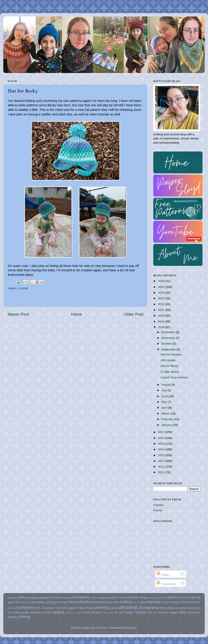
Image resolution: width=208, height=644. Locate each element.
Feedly (158, 510)
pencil (114, 608)
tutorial (140, 612)
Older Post (134, 314)
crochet (23, 288)
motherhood (26, 607)
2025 (162, 287)
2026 (162, 281)
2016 (162, 438)
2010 (162, 472)
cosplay (101, 598)
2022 (162, 304)
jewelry (109, 602)
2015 (162, 444)
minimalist (185, 602)
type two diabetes (158, 613)
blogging (33, 598)
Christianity (81, 597)
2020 (162, 316)
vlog (182, 612)
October (167, 344)
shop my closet (74, 613)
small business (93, 612)
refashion (36, 612)
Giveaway (38, 602)
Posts (162, 575)
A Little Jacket (170, 372)
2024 (162, 293)
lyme (143, 602)
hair (65, 602)
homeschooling (80, 602)
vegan (174, 612)
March (166, 413)
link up (136, 602)
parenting (102, 607)
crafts (122, 598)
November (169, 338)
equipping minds (158, 598)
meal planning (170, 602)
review (48, 612)
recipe (25, 612)
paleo (73, 608)
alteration (12, 598)
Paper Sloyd (85, 608)
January (167, 425)
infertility (98, 602)
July (164, 390)
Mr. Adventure (46, 608)
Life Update (168, 360)
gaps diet (14, 602)
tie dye (119, 612)
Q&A (10, 613)
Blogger (132, 628)
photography (149, 607)
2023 (162, 298)
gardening (26, 602)
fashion (173, 597)
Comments (166, 584)
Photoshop (167, 608)
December (169, 332)
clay (94, 598)
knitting (126, 602)
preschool (195, 608)
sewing (59, 612)
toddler (129, 612)
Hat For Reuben (171, 354)
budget (44, 598)
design (144, 598)
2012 (162, 461)
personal (128, 607)
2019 (162, 321)
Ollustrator (102, 628)
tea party (109, 613)
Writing (25, 617)
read (17, 612)
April (165, 408)
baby (22, 597)
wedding (13, 617)
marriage (154, 602)
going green (53, 602)
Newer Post (18, 314)
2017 (162, 432)
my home (62, 608)
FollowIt (158, 505)
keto (116, 602)
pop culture (181, 608)
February (168, 419)
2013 (162, 455)
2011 (162, 467)
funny (196, 597)
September (169, 349)
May (165, 402)
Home (76, 314)
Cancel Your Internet (174, 377)
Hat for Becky (170, 366)
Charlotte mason (60, 598)
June (165, 396)
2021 (162, 310)
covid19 (112, 598)
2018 (162, 327)
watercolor (194, 612)
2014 (162, 449)
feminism (185, 598)
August (166, 385)
